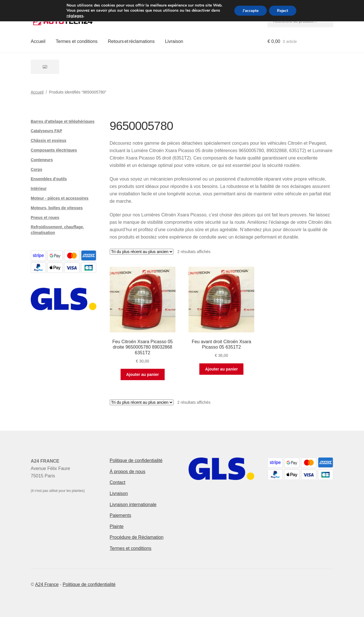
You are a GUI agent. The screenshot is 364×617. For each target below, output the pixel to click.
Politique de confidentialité (136, 460)
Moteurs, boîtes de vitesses (57, 208)
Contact (118, 482)
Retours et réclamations (131, 41)
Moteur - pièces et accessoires (60, 198)
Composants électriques (54, 150)
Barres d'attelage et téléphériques (63, 121)
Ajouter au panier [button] (143, 374)
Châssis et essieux (48, 140)
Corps (36, 169)
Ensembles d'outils (49, 179)
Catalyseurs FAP (46, 131)
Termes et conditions (77, 41)
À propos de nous (128, 472)
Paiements (121, 515)
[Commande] (142, 252)
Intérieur (39, 189)
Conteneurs (42, 160)
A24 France (47, 584)
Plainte (117, 526)
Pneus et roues (45, 218)
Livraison (174, 41)
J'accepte (250, 11)
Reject (283, 11)
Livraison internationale (133, 505)
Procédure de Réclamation (137, 537)
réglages (74, 16)
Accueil (38, 41)
